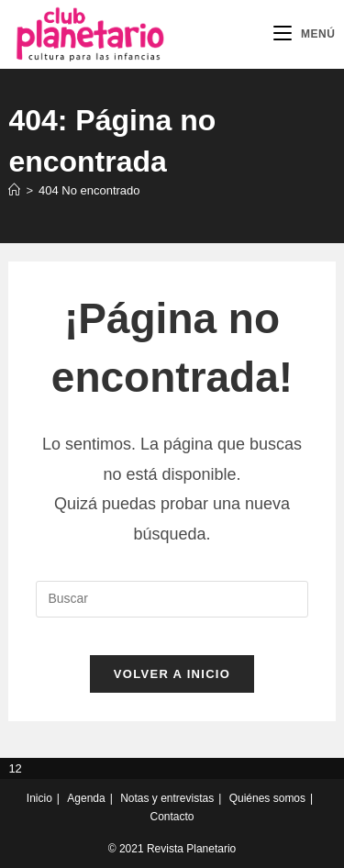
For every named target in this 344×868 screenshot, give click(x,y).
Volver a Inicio (172, 674)
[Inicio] (14, 190)
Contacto (172, 817)
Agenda (86, 798)
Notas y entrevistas (167, 798)
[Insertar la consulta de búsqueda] (172, 599)
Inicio (39, 798)
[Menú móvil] (305, 34)
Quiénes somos (267, 798)
